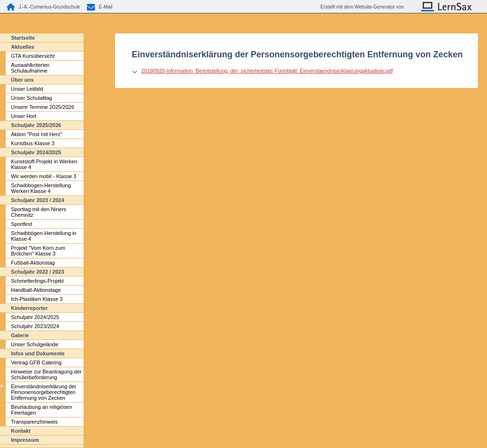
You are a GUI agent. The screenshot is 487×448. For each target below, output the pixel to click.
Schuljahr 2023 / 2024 (37, 200)
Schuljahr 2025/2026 (36, 125)
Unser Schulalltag (32, 98)
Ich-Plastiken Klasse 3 (37, 299)
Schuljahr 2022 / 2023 (37, 272)
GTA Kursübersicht (33, 56)
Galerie (20, 335)
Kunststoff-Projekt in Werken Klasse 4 (44, 164)
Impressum (25, 440)
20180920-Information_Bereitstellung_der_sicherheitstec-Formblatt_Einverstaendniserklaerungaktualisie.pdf (267, 71)
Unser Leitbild (27, 89)
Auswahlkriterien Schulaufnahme (30, 68)
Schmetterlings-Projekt (37, 281)
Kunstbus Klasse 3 (33, 143)
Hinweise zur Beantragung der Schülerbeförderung (46, 374)
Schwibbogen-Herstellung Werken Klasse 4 (41, 188)
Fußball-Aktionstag (33, 263)
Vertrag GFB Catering (36, 363)
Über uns (22, 80)
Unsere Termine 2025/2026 (43, 107)
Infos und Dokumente (38, 353)
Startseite (23, 38)
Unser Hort (24, 116)
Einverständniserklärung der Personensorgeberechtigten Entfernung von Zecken (44, 392)
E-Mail (106, 7)
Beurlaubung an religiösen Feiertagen (42, 410)
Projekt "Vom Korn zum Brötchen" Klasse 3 (38, 251)
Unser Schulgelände (35, 344)
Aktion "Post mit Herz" (37, 134)
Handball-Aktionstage (36, 290)
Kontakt (21, 431)
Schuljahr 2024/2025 (36, 152)
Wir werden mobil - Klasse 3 (44, 176)
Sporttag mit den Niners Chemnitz (39, 212)
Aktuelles (23, 47)
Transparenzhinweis (34, 422)
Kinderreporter (29, 308)
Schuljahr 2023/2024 (35, 326)
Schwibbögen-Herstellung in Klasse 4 (44, 236)
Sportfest (21, 224)
